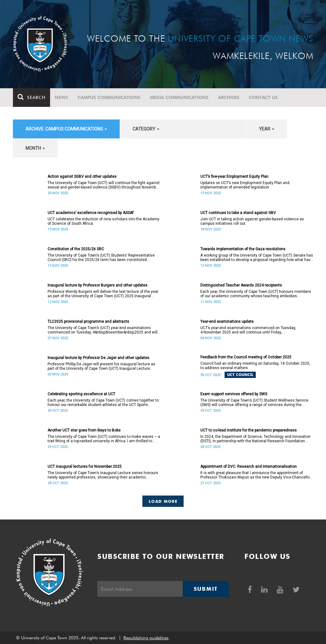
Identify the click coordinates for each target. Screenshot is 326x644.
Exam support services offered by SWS (234, 394)
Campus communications (109, 97)
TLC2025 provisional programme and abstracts (88, 322)
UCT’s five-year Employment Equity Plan (234, 177)
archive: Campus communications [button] (66, 129)
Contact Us (263, 97)
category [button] (146, 129)
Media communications (179, 97)
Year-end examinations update (227, 322)
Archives (229, 97)
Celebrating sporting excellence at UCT (81, 394)
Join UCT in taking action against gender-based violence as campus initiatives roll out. (252, 221)
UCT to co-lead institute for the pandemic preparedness (249, 430)
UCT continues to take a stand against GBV (238, 213)
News (61, 97)
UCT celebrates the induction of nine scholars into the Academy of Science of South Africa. (103, 221)
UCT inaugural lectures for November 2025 (85, 467)
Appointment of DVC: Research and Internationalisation (249, 467)
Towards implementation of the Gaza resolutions (243, 249)
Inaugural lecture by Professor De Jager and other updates (98, 358)
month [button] (35, 148)
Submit (206, 589)
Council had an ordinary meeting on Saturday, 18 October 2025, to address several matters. (255, 366)
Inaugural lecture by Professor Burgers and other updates (97, 285)
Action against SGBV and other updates (82, 177)
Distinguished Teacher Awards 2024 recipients (241, 285)
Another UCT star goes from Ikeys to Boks (84, 430)
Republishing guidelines (146, 638)
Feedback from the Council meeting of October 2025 (246, 357)
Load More (163, 501)
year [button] (267, 129)
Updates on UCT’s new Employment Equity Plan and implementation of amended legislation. (245, 185)
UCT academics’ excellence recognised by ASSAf (91, 213)
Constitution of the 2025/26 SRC (76, 249)
